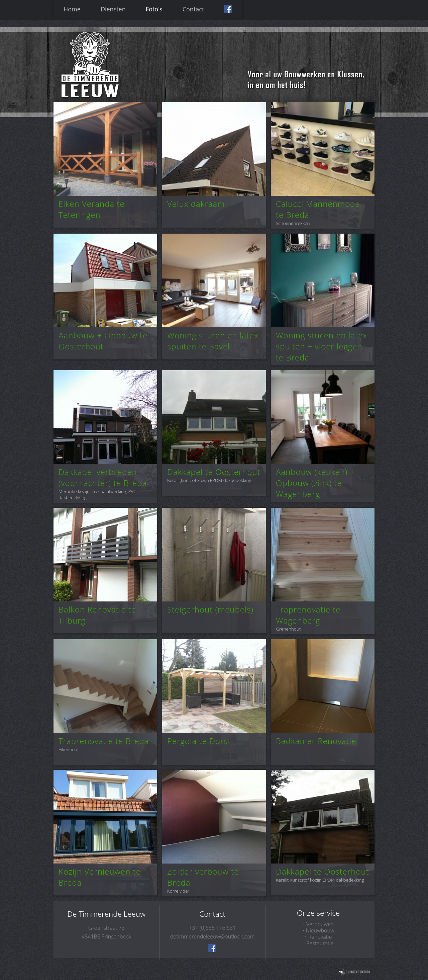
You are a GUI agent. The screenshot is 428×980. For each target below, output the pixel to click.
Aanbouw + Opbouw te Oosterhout (103, 341)
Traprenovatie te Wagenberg (308, 615)
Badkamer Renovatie (316, 741)
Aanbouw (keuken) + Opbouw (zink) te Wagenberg (315, 483)
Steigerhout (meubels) (210, 609)
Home (72, 9)
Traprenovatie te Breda (104, 741)
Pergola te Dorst (199, 741)
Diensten (113, 9)
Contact (193, 9)
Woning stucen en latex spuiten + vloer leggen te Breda (322, 346)
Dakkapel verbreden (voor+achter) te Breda (103, 477)
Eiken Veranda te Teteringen (92, 209)
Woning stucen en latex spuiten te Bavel (213, 341)
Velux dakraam (196, 204)
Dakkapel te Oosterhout (214, 472)
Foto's (154, 9)
